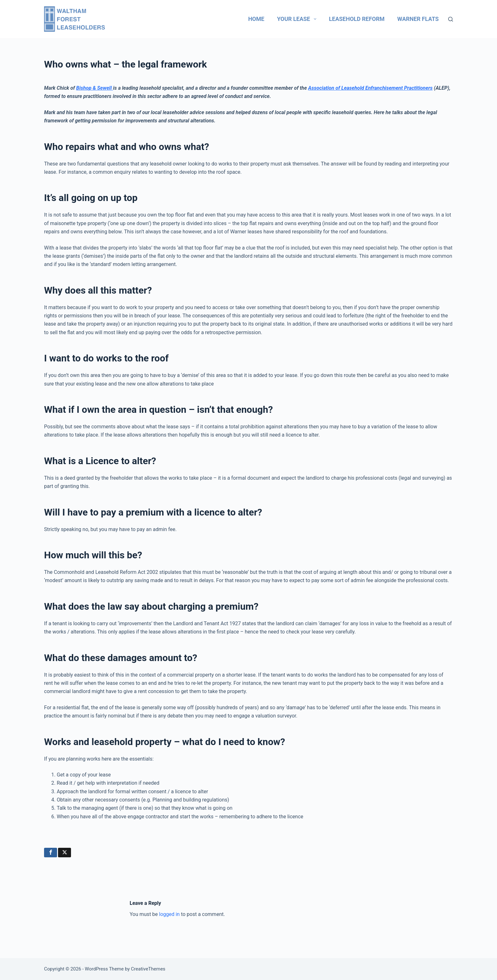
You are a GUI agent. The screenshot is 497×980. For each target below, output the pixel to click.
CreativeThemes (148, 969)
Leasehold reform (357, 19)
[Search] (451, 19)
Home (256, 19)
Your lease (298, 19)
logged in (169, 914)
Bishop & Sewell (94, 88)
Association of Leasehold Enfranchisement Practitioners (370, 88)
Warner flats (418, 19)
